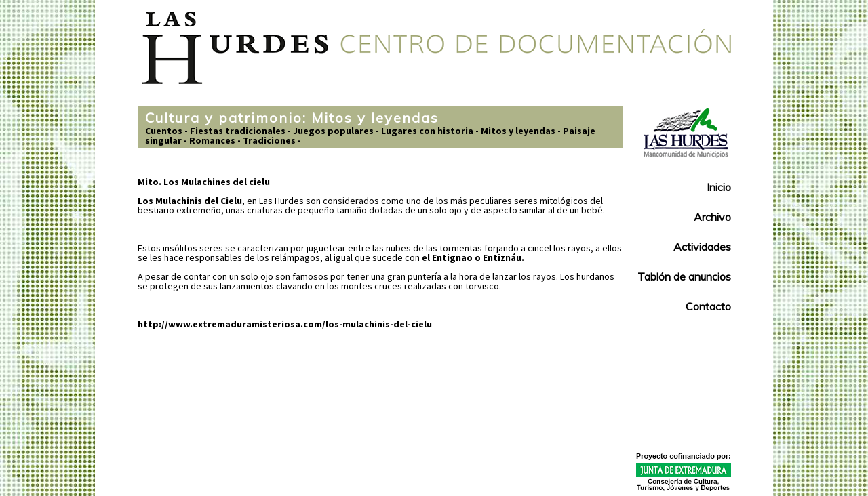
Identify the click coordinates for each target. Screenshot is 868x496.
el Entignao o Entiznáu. (473, 257)
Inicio (719, 187)
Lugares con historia (427, 131)
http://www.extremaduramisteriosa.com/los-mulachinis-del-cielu (285, 324)
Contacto (708, 306)
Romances (212, 140)
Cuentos (164, 131)
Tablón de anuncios (684, 276)
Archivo (712, 217)
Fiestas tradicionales (238, 131)
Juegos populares (333, 131)
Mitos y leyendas (518, 131)
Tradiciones (269, 140)
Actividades (702, 247)
